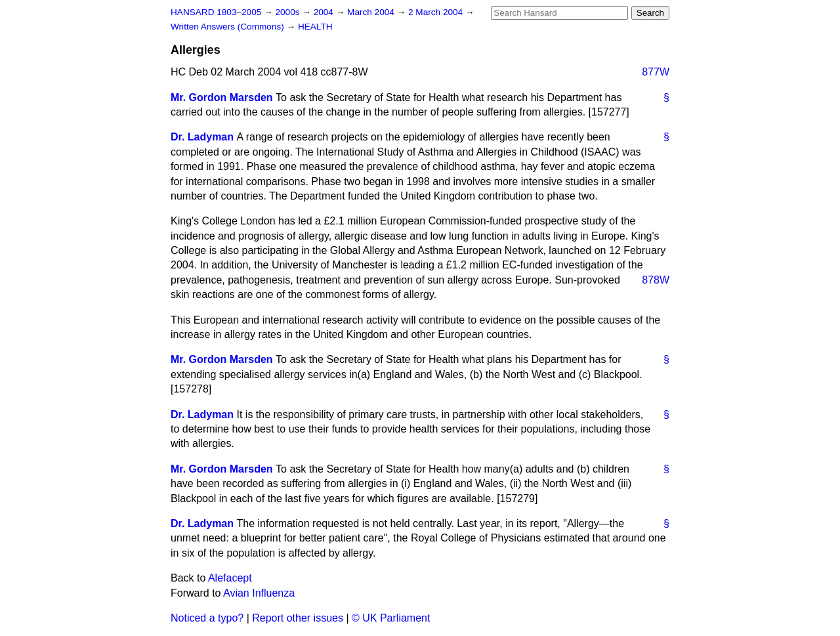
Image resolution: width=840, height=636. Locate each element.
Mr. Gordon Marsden (222, 97)
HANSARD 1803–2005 (216, 12)
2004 (325, 12)
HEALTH (315, 27)
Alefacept (230, 578)
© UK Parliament (391, 618)
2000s (288, 12)
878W (656, 280)
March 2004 (372, 12)
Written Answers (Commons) (229, 27)
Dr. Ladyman (202, 137)
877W (656, 72)
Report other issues (298, 618)
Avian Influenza (259, 593)
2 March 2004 (437, 12)
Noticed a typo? (207, 618)
